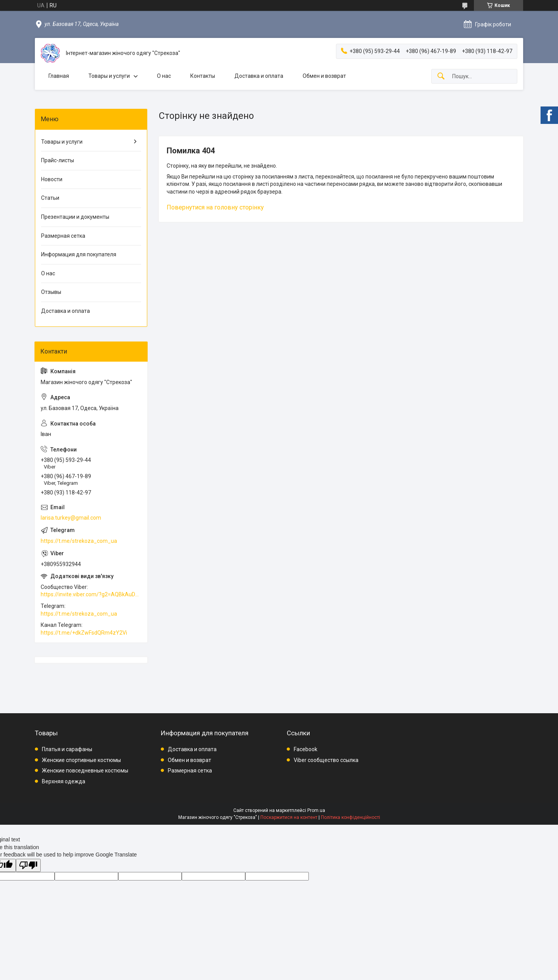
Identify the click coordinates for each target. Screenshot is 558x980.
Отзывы (51, 292)
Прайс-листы (58, 160)
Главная (59, 76)
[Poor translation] (28, 866)
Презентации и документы (75, 217)
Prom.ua (316, 810)
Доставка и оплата (259, 76)
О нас (164, 76)
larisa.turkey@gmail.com (71, 518)
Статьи (50, 198)
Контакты (203, 76)
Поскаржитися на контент (289, 817)
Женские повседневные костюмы (85, 771)
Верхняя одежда (64, 781)
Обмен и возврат (324, 76)
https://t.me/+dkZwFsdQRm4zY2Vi (84, 633)
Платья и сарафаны (67, 749)
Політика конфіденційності (350, 817)
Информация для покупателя (79, 254)
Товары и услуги (109, 76)
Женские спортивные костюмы (81, 760)
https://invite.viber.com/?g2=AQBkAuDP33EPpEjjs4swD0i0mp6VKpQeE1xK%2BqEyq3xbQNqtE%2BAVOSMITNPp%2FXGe (91, 594)
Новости (52, 179)
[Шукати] (441, 76)
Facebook (306, 749)
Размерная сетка (63, 236)
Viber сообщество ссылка (326, 760)
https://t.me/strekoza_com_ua (79, 541)
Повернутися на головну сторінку (215, 207)
